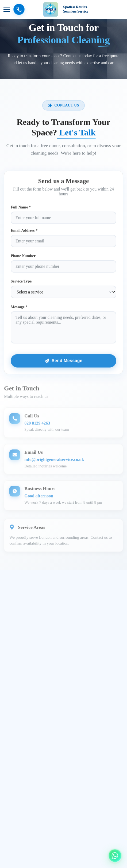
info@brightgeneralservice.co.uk (54, 462)
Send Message (63, 363)
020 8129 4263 (37, 426)
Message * (19, 309)
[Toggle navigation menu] (7, 9)
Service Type (21, 283)
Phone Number (23, 258)
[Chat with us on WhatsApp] (115, 855)
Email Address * (24, 233)
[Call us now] (19, 9)
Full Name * (21, 209)
